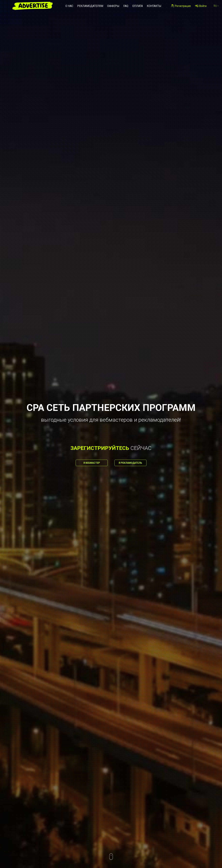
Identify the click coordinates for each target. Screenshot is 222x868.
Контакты (154, 6)
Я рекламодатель (130, 463)
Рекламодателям (90, 6)
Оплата (138, 6)
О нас (69, 6)
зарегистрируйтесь (100, 448)
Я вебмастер (92, 463)
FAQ (126, 6)
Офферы (113, 6)
